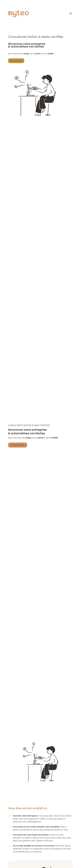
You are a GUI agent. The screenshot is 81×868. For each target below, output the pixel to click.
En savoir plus (16, 61)
